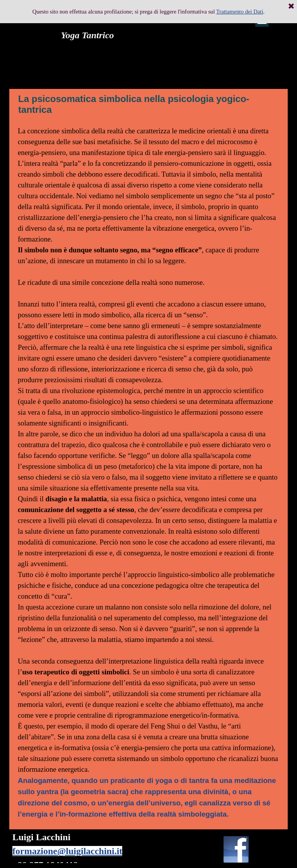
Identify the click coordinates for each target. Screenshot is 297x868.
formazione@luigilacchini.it (67, 851)
